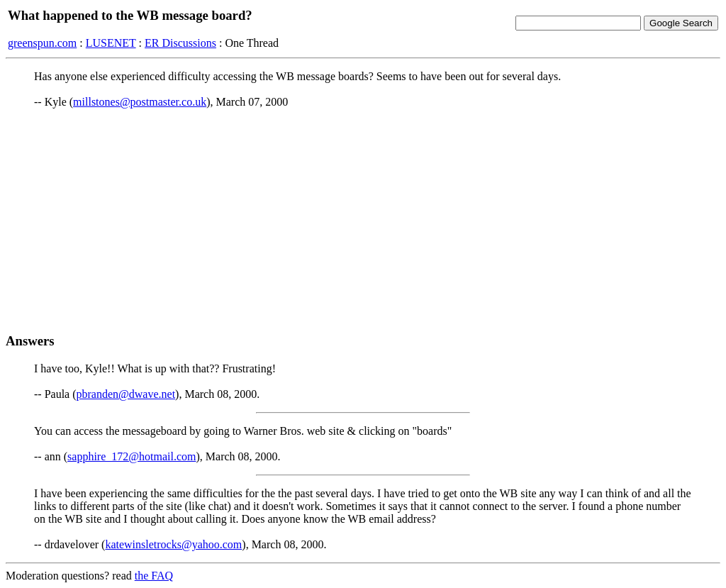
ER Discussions (180, 43)
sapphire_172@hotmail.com (132, 456)
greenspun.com (42, 43)
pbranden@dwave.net (126, 394)
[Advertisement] (363, 221)
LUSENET (111, 43)
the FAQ (154, 576)
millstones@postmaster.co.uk (140, 102)
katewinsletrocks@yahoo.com (173, 544)
